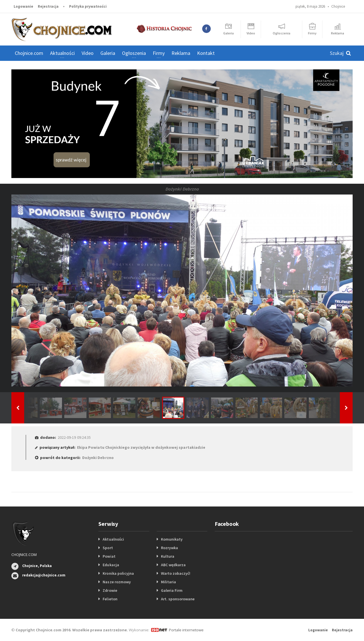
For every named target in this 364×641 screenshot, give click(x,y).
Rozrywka (169, 548)
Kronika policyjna (118, 573)
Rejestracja (48, 6)
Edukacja (111, 565)
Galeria (108, 53)
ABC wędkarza (173, 565)
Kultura (168, 556)
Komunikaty (172, 539)
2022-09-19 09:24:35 (74, 437)
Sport (108, 548)
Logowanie (23, 6)
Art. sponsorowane (178, 599)
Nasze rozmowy (117, 582)
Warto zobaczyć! (176, 573)
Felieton (110, 599)
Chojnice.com (29, 53)
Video (88, 53)
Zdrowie (110, 590)
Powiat (109, 556)
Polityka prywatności (88, 6)
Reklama (181, 53)
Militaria (168, 582)
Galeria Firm (172, 590)
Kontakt (206, 53)
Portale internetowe (186, 630)
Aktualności (113, 539)
